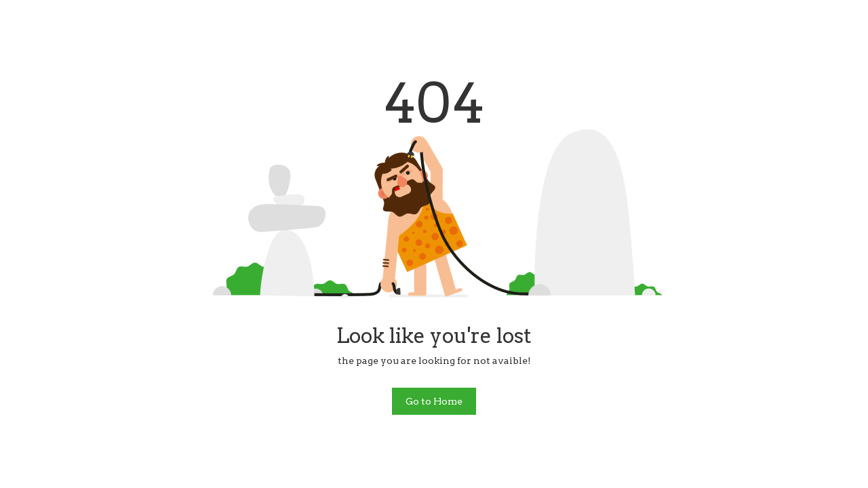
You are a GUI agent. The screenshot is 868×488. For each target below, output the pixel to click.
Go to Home (434, 401)
